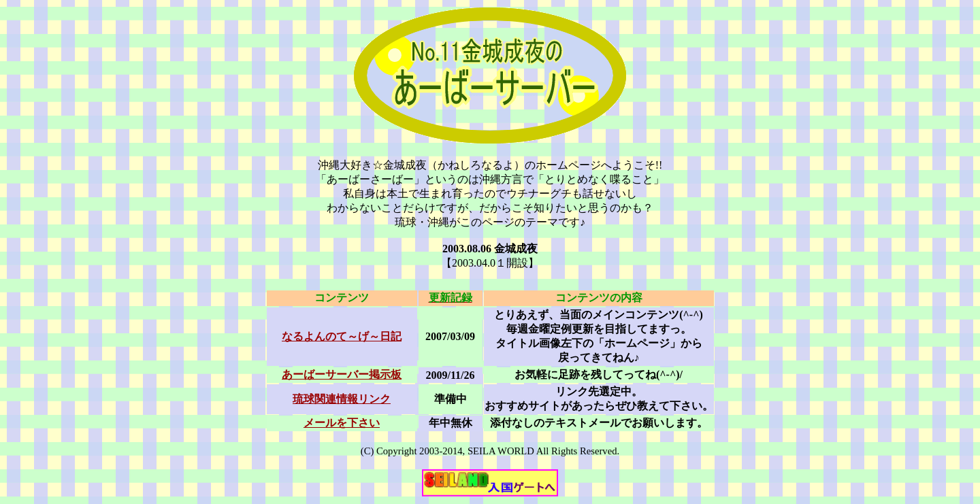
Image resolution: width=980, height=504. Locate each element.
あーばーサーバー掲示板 (342, 374)
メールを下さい (342, 423)
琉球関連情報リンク (342, 399)
